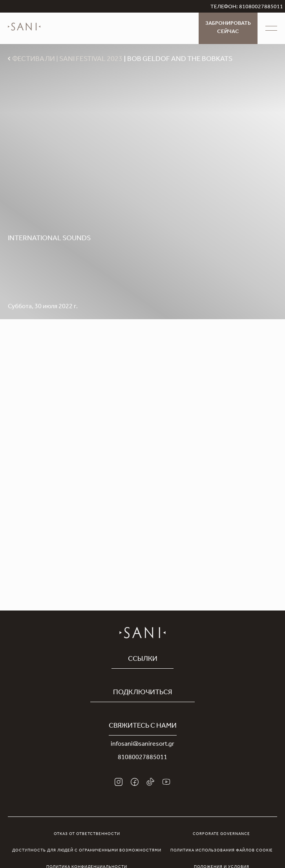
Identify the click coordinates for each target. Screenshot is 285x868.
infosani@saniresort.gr (142, 745)
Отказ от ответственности (87, 834)
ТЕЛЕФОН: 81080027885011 (247, 7)
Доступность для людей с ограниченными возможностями (87, 851)
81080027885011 (142, 758)
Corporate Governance (221, 834)
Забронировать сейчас (228, 28)
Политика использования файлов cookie (222, 851)
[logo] (24, 32)
